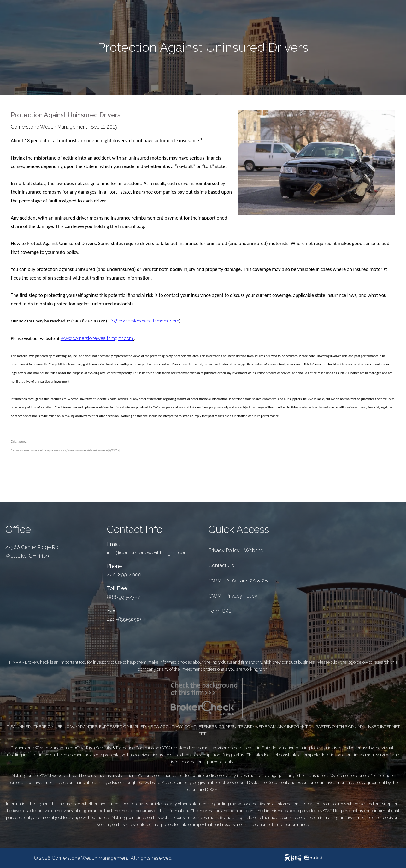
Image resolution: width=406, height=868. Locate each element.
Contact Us (221, 566)
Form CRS (220, 611)
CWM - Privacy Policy (233, 596)
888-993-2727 (124, 597)
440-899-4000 (124, 575)
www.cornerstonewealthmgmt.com (97, 338)
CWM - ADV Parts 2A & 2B (238, 581)
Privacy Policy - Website (236, 550)
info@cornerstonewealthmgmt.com (143, 321)
